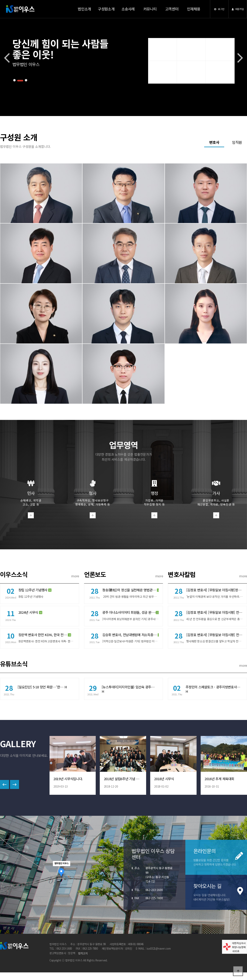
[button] (14, 80)
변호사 (214, 142)
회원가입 (238, 9)
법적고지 (83, 956)
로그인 (219, 9)
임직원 (237, 142)
